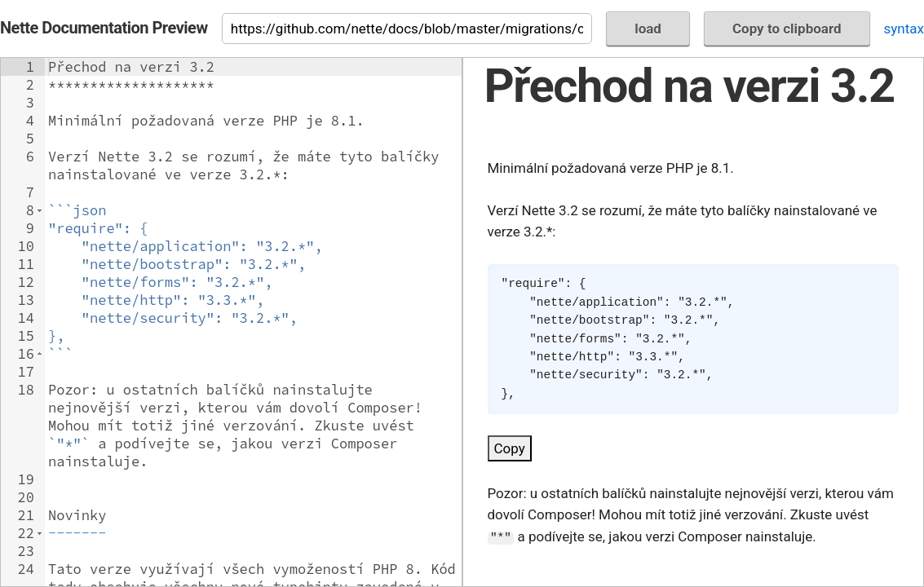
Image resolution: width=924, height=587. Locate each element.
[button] (40, 210)
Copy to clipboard (787, 29)
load (648, 29)
